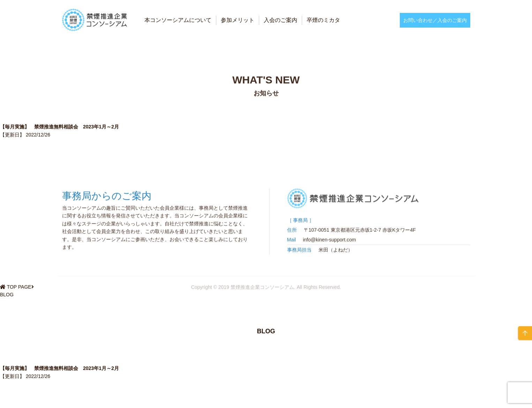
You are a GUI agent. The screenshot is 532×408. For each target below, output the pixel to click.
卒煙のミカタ (323, 20)
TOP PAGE (19, 287)
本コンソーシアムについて (178, 20)
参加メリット (238, 20)
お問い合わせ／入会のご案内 (435, 20)
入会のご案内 (280, 20)
